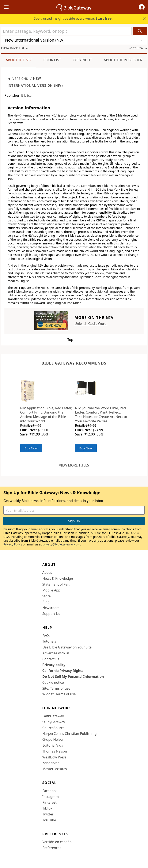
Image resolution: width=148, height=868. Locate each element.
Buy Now (31, 448)
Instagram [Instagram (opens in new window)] (51, 797)
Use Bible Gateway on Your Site (67, 647)
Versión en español (58, 842)
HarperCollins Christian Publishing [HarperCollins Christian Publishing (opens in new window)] (70, 734)
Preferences (52, 848)
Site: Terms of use (56, 688)
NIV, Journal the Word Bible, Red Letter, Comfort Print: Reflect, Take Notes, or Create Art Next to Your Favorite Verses (101, 415)
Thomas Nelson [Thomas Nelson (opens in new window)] (55, 751)
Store (47, 596)
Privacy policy (54, 665)
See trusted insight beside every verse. (73, 18)
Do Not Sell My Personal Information (73, 677)
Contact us (51, 659)
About (47, 572)
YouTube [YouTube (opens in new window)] (49, 820)
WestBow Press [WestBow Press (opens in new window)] (54, 757)
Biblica (26, 95)
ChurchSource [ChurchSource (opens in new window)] (54, 728)
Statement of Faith (57, 584)
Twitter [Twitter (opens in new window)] (48, 814)
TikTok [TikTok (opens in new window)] (48, 808)
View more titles (74, 465)
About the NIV (19, 60)
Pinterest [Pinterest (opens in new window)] (50, 802)
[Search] (140, 31)
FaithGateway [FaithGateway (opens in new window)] (53, 716)
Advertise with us (56, 653)
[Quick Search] (66, 31)
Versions (20, 79)
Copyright (82, 60)
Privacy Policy (13, 544)
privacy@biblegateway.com (61, 544)
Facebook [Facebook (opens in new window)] (50, 791)
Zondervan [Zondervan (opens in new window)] (51, 763)
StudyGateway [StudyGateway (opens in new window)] (54, 722)
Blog (46, 602)
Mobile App (51, 590)
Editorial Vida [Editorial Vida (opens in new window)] (53, 745)
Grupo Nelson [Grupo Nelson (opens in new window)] (53, 739)
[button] (142, 7)
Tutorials (49, 641)
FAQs (46, 636)
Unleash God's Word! (91, 324)
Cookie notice (53, 682)
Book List (52, 60)
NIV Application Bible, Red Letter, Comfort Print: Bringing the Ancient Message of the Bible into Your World (46, 415)
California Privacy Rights (63, 671)
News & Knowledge (58, 578)
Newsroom (51, 608)
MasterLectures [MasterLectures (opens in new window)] (55, 769)
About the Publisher (123, 60)
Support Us (51, 614)
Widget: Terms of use (59, 694)
